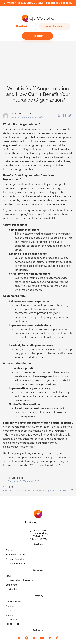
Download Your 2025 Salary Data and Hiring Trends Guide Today (38, 3)
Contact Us (12, 620)
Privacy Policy (13, 624)
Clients (10, 615)
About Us (11, 611)
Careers (10, 606)
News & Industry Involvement (21, 580)
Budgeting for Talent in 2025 (23, 482)
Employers (11, 585)
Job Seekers (12, 589)
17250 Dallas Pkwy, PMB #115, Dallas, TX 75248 (38, 536)
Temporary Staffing (16, 555)
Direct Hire (11, 550)
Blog (8, 576)
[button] (66, 11)
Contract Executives (16, 564)
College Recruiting (16, 559)
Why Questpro (13, 602)
